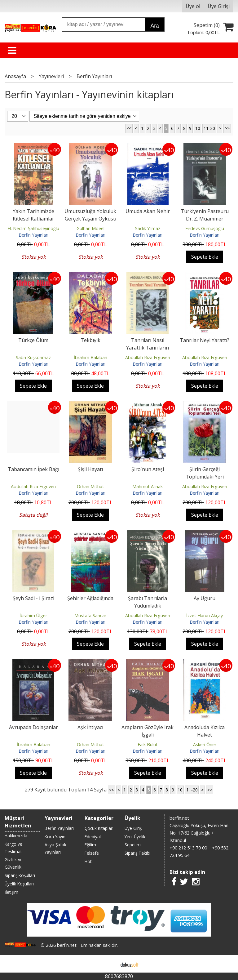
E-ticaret (109, 964)
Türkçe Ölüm (33, 340)
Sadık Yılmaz (148, 228)
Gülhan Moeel (90, 228)
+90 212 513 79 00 (188, 848)
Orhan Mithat (90, 486)
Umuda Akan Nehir (148, 211)
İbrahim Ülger (33, 615)
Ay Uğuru (205, 598)
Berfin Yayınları (33, 235)
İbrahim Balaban (90, 357)
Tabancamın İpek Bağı (33, 469)
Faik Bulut (148, 744)
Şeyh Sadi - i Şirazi (33, 598)
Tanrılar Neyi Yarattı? (205, 340)
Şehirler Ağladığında (90, 598)
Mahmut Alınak (148, 486)
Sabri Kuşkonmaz (33, 357)
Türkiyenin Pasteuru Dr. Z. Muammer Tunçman (205, 219)
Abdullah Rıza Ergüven (148, 357)
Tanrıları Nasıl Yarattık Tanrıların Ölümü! (148, 348)
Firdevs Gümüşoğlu (205, 228)
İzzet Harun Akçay (205, 615)
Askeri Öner (205, 744)
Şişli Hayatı (90, 469)
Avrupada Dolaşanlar (33, 727)
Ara (154, 26)
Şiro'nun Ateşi (148, 469)
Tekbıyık (90, 340)
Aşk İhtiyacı (90, 727)
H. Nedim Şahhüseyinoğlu (33, 228)
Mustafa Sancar (90, 615)
